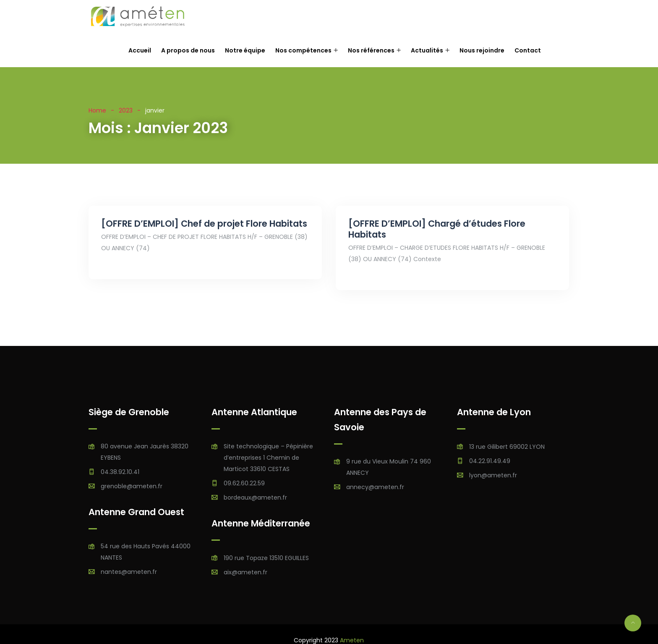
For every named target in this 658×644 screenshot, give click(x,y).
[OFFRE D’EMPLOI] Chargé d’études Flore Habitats (437, 229)
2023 (126, 110)
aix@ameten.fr (245, 572)
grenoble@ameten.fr (132, 486)
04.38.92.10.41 (120, 472)
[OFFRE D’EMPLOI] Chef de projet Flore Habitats (204, 224)
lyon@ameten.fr (493, 475)
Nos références (371, 50)
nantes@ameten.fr (129, 572)
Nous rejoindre (482, 50)
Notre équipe (245, 50)
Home (97, 110)
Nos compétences (303, 50)
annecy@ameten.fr (375, 487)
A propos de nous (188, 50)
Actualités (427, 50)
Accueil (140, 50)
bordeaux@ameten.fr (255, 497)
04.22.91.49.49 (490, 461)
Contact (528, 50)
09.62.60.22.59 (244, 483)
